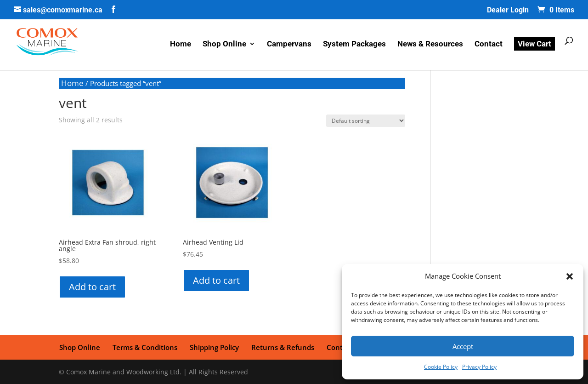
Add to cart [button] (92, 287)
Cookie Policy (441, 367)
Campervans (289, 45)
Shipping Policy (213, 347)
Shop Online (224, 45)
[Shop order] (366, 121)
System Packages (354, 45)
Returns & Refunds (281, 347)
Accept (463, 346)
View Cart (534, 44)
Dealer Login (508, 10)
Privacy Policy (479, 367)
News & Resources (430, 45)
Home (181, 45)
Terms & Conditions (144, 347)
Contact (489, 45)
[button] (570, 276)
